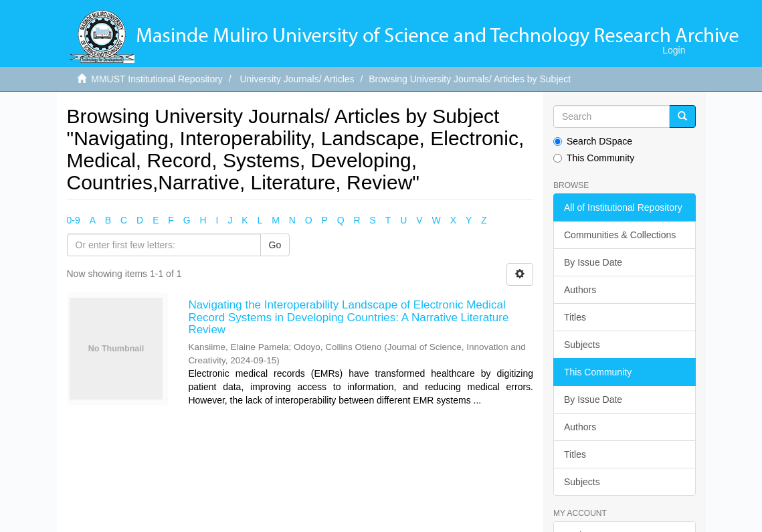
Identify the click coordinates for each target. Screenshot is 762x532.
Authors (580, 290)
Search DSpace (593, 141)
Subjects (582, 345)
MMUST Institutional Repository (157, 79)
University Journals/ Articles (297, 79)
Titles (575, 317)
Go (275, 245)
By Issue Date (593, 262)
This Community (594, 158)
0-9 (74, 220)
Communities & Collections (620, 235)
